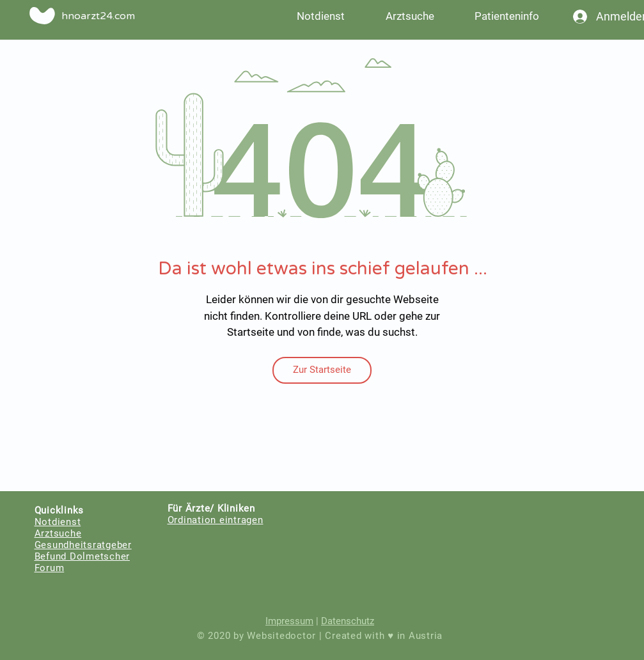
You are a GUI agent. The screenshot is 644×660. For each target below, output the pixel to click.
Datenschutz (348, 621)
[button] (507, 16)
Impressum (289, 621)
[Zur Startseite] (322, 370)
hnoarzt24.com (98, 16)
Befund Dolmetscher (82, 556)
